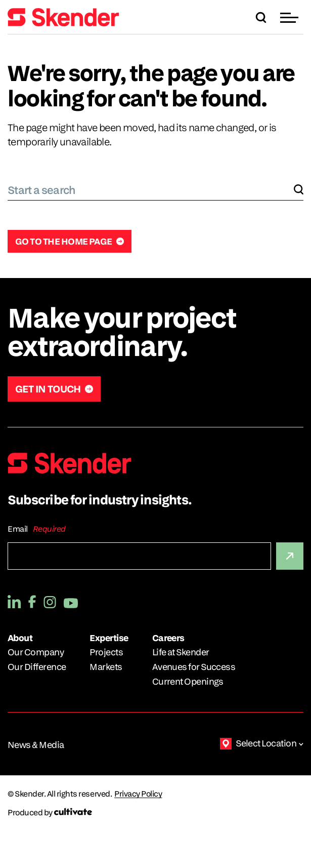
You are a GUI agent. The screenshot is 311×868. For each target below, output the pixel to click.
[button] (291, 17)
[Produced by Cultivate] (155, 813)
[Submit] (290, 556)
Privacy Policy (138, 794)
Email (18, 529)
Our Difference (37, 667)
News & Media (36, 745)
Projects (106, 652)
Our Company (36, 652)
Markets (106, 667)
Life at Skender (181, 652)
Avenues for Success (194, 667)
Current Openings (188, 681)
